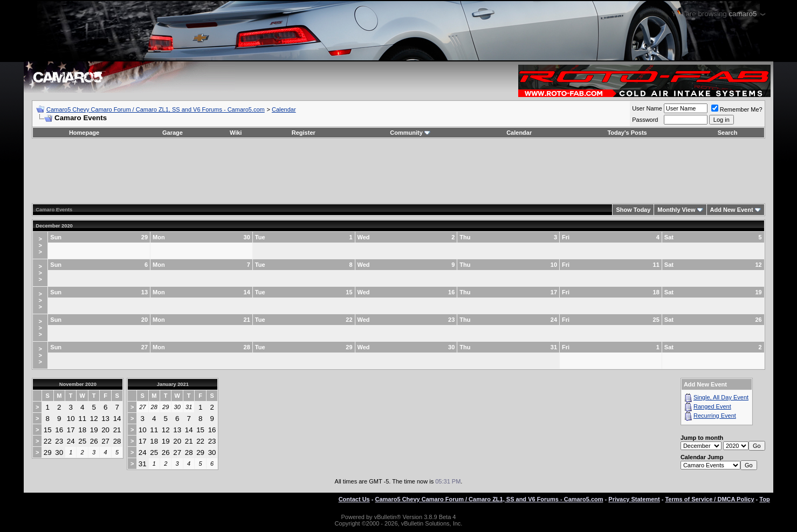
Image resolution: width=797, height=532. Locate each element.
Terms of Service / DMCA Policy (709, 499)
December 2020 (54, 226)
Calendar (284, 109)
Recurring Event (715, 416)
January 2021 (173, 384)
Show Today (633, 210)
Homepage (84, 133)
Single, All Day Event (721, 397)
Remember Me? (737, 109)
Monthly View (676, 210)
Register (304, 133)
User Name (647, 108)
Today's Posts (627, 133)
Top (764, 499)
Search (728, 133)
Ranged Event (712, 406)
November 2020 (78, 384)
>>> (40, 245)
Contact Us (354, 499)
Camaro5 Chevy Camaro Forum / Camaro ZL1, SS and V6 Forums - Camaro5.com (156, 109)
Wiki (236, 133)
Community (410, 133)
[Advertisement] (398, 171)
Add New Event (732, 210)
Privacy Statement (634, 499)
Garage (173, 133)
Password (645, 120)
